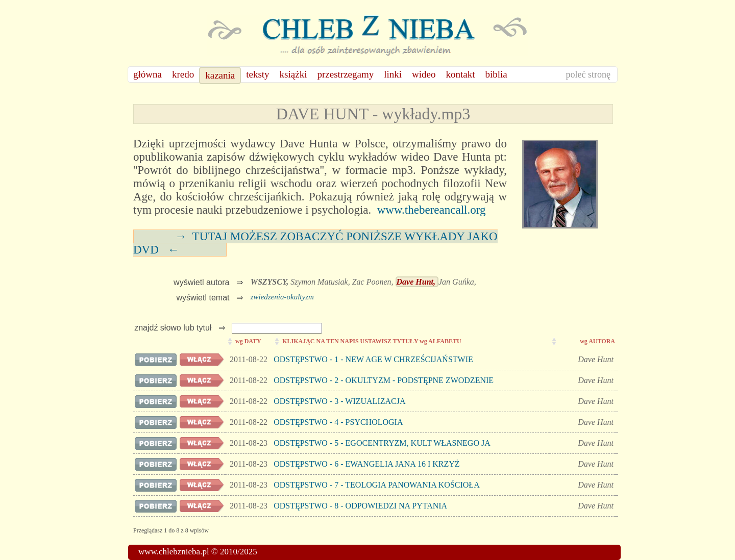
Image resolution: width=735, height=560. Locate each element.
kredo (183, 74)
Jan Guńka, (457, 282)
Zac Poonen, (374, 282)
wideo (424, 74)
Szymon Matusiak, (321, 282)
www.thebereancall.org (432, 210)
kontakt (461, 74)
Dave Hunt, (417, 282)
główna (148, 74)
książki (293, 74)
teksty (258, 74)
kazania (220, 75)
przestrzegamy (345, 74)
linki (393, 74)
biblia (496, 74)
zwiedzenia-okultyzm (282, 297)
